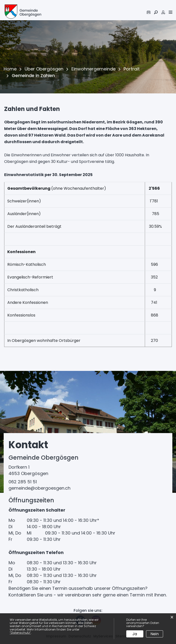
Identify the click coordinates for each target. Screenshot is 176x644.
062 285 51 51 (23, 482)
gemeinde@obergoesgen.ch (39, 488)
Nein (155, 634)
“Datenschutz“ (20, 633)
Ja (135, 634)
